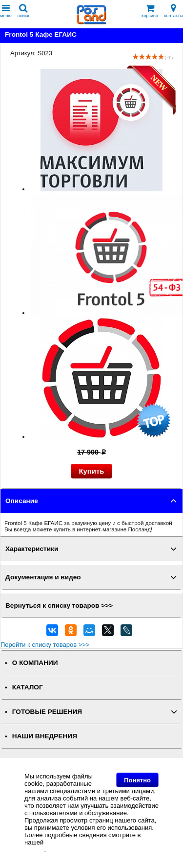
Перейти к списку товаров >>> (45, 645)
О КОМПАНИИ (35, 663)
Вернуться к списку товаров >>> (59, 605)
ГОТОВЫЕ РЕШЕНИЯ (47, 712)
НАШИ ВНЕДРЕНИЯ (45, 736)
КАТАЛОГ (28, 687)
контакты (173, 11)
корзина (150, 11)
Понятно (137, 780)
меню (6, 11)
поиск (23, 11)
